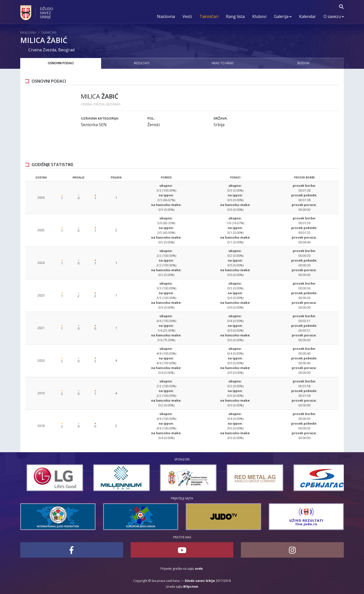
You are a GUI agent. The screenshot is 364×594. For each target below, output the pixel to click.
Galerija (283, 16)
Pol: (151, 118)
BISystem (191, 587)
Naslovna (166, 16)
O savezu (334, 16)
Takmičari (209, 16)
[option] (49, 478)
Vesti (187, 16)
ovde (199, 569)
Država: (221, 118)
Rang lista (235, 16)
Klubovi (259, 16)
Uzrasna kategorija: (100, 118)
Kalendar (308, 16)
